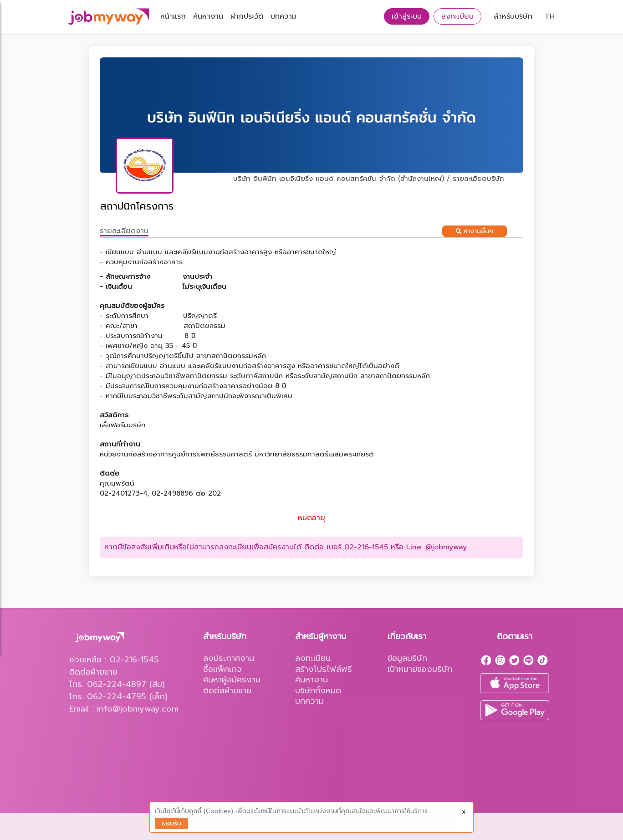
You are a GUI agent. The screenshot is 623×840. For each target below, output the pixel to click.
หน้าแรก (173, 16)
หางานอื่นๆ (475, 231)
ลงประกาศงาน (229, 658)
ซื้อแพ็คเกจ (222, 669)
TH (550, 16)
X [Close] (464, 812)
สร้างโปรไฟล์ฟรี (324, 669)
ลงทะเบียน (457, 16)
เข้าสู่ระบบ (407, 16)
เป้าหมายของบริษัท (420, 669)
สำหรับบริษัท (513, 16)
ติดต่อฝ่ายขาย (227, 691)
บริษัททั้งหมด (318, 691)
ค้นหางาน (208, 16)
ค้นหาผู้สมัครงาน (232, 680)
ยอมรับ (171, 823)
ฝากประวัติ (247, 16)
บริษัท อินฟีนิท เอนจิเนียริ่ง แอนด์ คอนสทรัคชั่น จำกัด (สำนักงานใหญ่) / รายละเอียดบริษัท (369, 179)
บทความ (283, 16)
